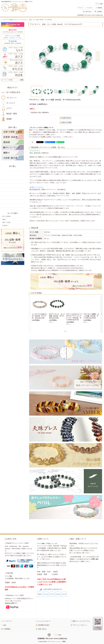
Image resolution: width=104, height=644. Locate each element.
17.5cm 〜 (5, 225)
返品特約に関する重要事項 (39, 113)
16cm (4, 219)
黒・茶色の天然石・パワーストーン (13, 206)
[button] (33, 56)
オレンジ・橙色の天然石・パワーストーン (13, 178)
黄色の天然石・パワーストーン (13, 174)
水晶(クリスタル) (36, 187)
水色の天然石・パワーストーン (13, 190)
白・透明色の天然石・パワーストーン (13, 202)
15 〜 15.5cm (6, 216)
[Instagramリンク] (49, 635)
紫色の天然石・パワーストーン (13, 198)
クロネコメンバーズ (48, 563)
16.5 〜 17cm (6, 222)
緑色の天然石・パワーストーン (13, 182)
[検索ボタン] (22, 80)
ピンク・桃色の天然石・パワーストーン (13, 194)
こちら (77, 553)
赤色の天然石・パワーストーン (13, 170)
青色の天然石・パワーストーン (13, 186)
